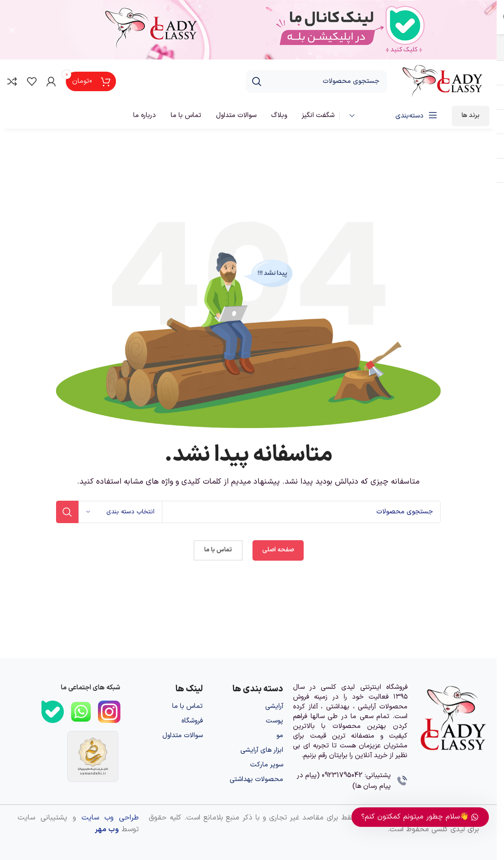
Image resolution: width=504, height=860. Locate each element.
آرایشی (274, 707)
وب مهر (107, 831)
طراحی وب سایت (110, 819)
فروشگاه (192, 722)
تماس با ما (187, 707)
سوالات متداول (183, 736)
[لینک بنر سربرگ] (248, 30)
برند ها (471, 117)
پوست (274, 722)
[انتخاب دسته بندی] (120, 513)
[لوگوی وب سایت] (443, 82)
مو (280, 736)
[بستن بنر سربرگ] (12, 30)
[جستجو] (316, 82)
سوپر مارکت (267, 766)
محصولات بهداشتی (256, 780)
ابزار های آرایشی (262, 751)
